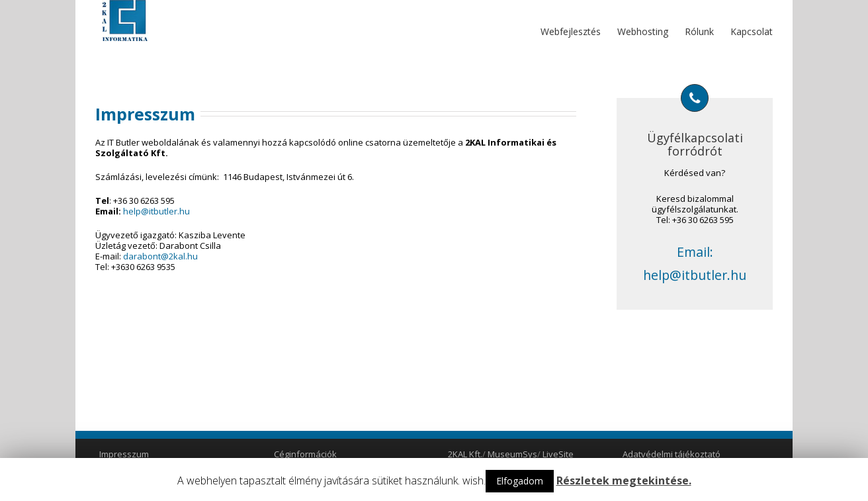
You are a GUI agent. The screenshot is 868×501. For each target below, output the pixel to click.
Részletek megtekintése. (624, 480)
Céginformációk (305, 454)
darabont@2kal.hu (160, 256)
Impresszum (124, 454)
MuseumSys (512, 454)
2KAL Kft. (465, 454)
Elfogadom (520, 481)
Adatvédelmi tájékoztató (672, 454)
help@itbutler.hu (156, 211)
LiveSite (558, 454)
